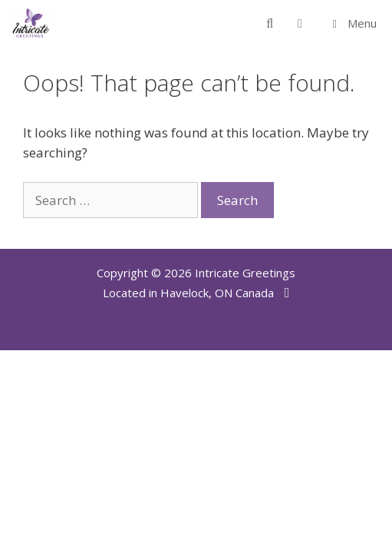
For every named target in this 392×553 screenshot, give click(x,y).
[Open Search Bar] (270, 23)
